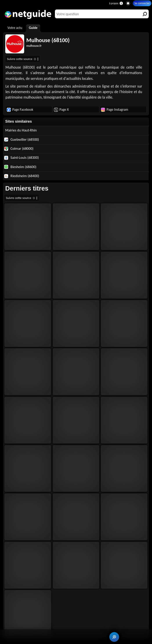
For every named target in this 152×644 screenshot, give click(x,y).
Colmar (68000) (19, 148)
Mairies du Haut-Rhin (21, 130)
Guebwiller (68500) (22, 139)
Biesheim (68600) (20, 167)
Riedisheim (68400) (22, 176)
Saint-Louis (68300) (22, 157)
